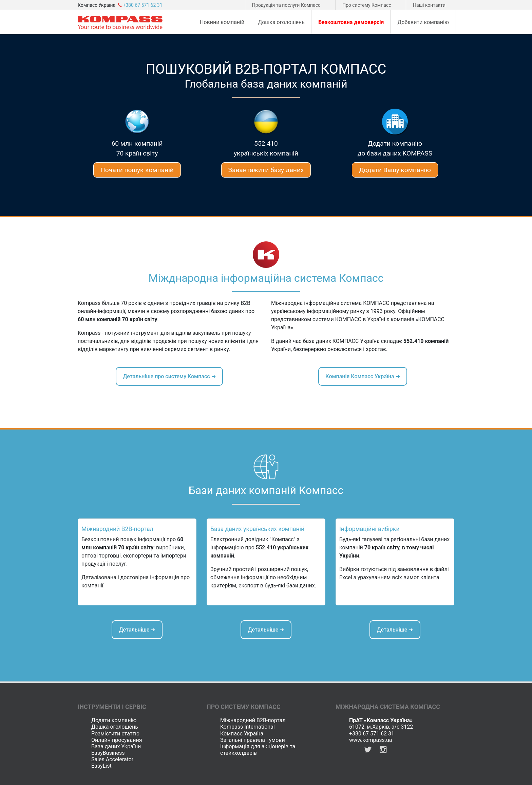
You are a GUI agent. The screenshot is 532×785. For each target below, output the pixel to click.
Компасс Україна (242, 734)
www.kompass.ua (371, 740)
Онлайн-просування (117, 740)
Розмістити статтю (115, 734)
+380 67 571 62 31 (372, 734)
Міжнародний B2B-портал (253, 720)
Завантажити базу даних (266, 170)
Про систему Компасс (367, 5)
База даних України (116, 746)
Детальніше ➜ (137, 630)
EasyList (101, 766)
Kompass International (248, 727)
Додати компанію (114, 720)
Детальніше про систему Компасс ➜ (169, 376)
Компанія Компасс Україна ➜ (363, 376)
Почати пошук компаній (137, 170)
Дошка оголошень (115, 727)
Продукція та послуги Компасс (286, 5)
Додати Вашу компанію (395, 170)
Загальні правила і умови (253, 740)
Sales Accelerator (112, 759)
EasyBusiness (108, 753)
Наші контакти (429, 5)
